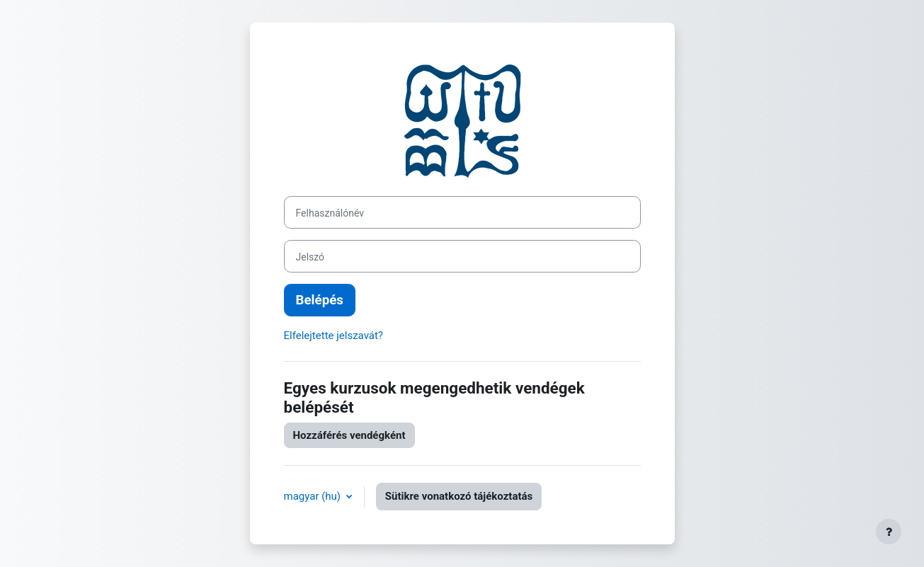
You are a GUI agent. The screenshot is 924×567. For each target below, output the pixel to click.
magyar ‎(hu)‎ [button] (314, 496)
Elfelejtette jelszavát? (333, 336)
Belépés (320, 300)
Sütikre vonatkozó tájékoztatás (459, 496)
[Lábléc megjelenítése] (889, 532)
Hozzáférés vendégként (349, 435)
